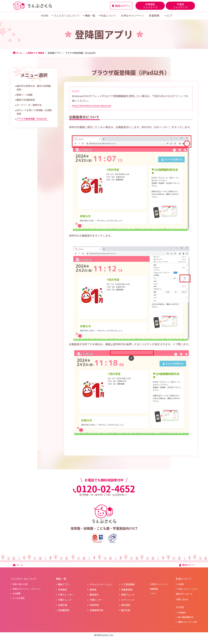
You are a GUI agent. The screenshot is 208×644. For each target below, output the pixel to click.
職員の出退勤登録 (26, 100)
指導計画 (63, 607)
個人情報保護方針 (183, 622)
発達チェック (128, 596)
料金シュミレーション (185, 591)
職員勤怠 (94, 596)
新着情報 (154, 15)
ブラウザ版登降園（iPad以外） (32, 119)
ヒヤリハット (128, 601)
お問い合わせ (180, 603)
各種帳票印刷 (97, 612)
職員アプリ (64, 586)
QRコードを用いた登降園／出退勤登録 (34, 112)
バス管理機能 (128, 586)
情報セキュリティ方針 (185, 627)
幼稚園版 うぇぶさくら (150, 6)
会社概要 (16, 596)
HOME (45, 15)
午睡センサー (97, 601)
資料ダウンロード (183, 597)
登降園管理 (64, 612)
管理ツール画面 (25, 95)
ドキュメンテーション (101, 586)
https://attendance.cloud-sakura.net (94, 105)
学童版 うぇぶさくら (180, 6)
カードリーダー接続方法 (29, 105)
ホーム (18, 53)
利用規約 (178, 617)
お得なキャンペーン (133, 15)
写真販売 (63, 591)
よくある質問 (18, 601)
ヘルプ (168, 15)
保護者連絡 (127, 591)
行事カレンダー (66, 596)
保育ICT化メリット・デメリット (28, 591)
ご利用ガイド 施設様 (37, 53)
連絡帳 (93, 591)
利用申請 (94, 607)
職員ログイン (186, 566)
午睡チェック (65, 601)
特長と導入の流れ (21, 586)
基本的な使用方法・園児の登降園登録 (34, 88)
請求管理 (126, 607)
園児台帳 (126, 612)
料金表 (177, 586)
